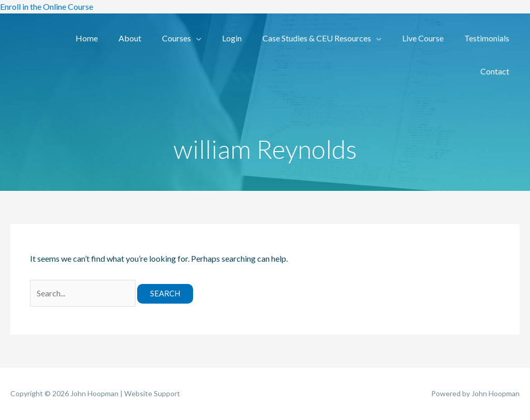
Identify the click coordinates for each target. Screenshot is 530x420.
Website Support (152, 393)
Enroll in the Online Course (47, 6)
